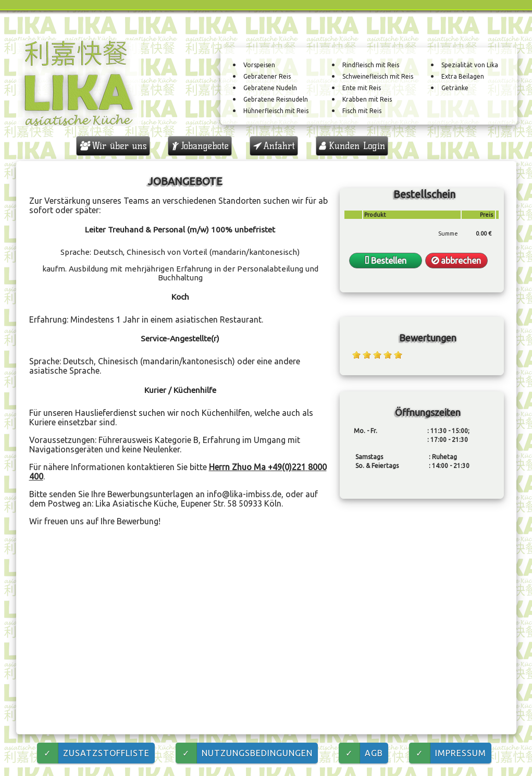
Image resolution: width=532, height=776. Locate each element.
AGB (361, 753)
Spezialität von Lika (470, 65)
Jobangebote (200, 146)
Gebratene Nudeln (270, 88)
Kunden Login (352, 146)
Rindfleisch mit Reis (371, 65)
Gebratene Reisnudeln (276, 100)
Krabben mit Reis (367, 100)
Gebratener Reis (267, 77)
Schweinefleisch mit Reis (378, 77)
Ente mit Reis (362, 88)
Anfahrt (274, 146)
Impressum (448, 753)
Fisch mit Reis (362, 111)
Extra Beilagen (463, 77)
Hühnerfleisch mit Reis (276, 111)
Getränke (455, 88)
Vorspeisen (259, 65)
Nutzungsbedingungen (244, 753)
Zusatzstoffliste (93, 753)
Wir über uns (113, 146)
